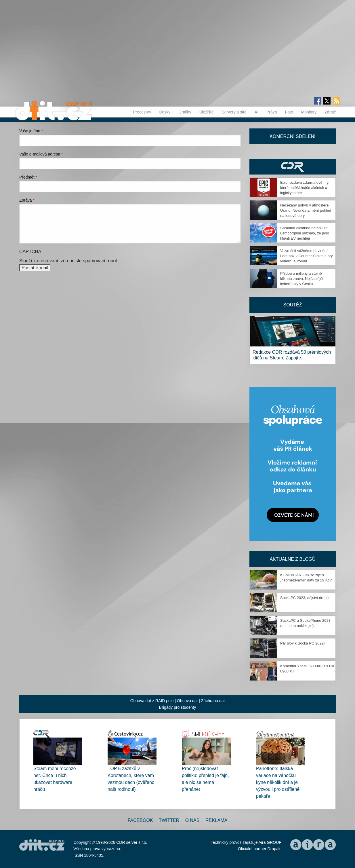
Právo (272, 112)
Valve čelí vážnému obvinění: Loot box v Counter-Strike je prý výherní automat (307, 256)
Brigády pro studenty (177, 707)
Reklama (216, 820)
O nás (192, 820)
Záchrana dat (213, 701)
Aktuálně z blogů (292, 559)
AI (256, 112)
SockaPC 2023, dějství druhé (304, 598)
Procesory (142, 112)
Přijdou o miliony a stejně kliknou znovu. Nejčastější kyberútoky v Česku (302, 279)
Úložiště (207, 112)
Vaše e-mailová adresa (41, 154)
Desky (165, 112)
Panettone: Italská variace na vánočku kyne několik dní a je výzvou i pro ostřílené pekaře (278, 782)
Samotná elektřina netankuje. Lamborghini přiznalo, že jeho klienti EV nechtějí (305, 233)
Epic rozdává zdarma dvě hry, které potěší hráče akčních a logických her (305, 188)
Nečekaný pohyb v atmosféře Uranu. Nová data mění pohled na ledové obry (306, 210)
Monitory (309, 112)
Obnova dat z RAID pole (152, 701)
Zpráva (27, 200)
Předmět (28, 177)
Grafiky (185, 112)
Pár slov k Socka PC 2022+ (303, 643)
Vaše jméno (31, 131)
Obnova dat (187, 701)
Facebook (140, 820)
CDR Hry (293, 167)
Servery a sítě (234, 112)
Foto (289, 112)
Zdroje (330, 112)
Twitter (169, 820)
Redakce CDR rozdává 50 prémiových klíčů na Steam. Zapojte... (292, 355)
